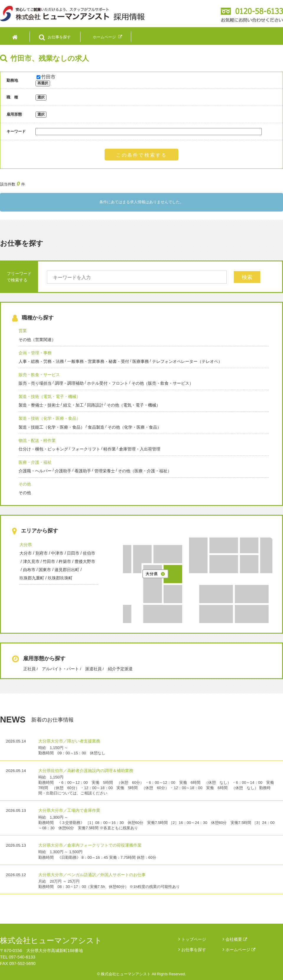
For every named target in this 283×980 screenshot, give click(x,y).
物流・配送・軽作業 (37, 440)
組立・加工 (73, 405)
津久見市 (31, 561)
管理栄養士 (105, 471)
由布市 (29, 570)
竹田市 (46, 77)
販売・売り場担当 (35, 383)
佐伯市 (89, 553)
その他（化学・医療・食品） (134, 427)
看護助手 (83, 471)
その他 (25, 484)
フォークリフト (86, 449)
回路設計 (95, 405)
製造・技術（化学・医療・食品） (50, 418)
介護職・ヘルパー (35, 471)
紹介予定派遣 (120, 669)
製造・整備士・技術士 (39, 405)
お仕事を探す (194, 950)
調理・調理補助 (69, 383)
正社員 (29, 669)
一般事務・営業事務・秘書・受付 (98, 361)
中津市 (57, 553)
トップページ (194, 939)
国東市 (45, 570)
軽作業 (110, 449)
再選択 (43, 83)
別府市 (42, 553)
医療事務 (141, 361)
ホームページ (240, 950)
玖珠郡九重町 (32, 578)
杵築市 (65, 561)
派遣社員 (93, 669)
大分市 (26, 553)
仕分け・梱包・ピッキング (43, 449)
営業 (23, 331)
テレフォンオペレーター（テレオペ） (187, 361)
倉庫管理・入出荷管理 (140, 449)
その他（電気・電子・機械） (134, 405)
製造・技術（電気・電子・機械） (50, 396)
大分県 (26, 545)
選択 (41, 97)
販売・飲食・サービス (39, 375)
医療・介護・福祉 (35, 462)
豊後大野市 (85, 561)
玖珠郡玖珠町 (60, 578)
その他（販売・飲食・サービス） (162, 383)
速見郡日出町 (67, 570)
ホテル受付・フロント (108, 383)
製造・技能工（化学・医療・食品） (52, 427)
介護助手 (63, 471)
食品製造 (96, 427)
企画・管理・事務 (35, 353)
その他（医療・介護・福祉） (145, 471)
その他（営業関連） (37, 340)
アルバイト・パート (60, 669)
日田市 (73, 553)
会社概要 (236, 939)
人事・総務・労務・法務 (41, 361)
